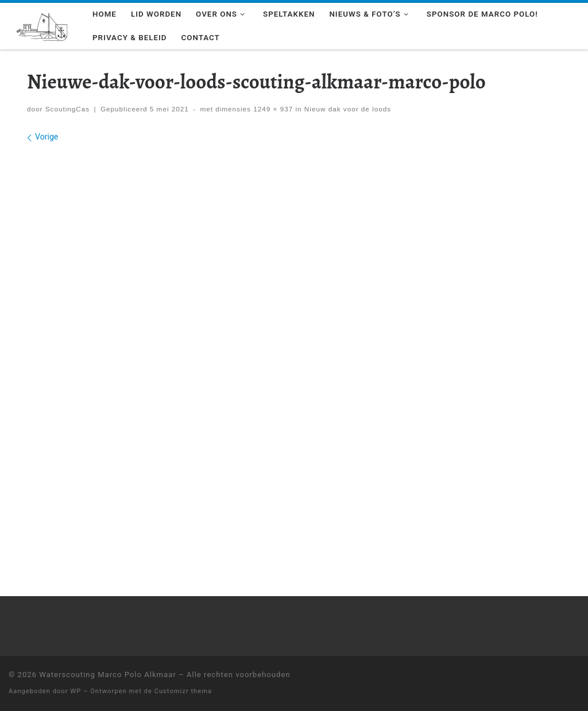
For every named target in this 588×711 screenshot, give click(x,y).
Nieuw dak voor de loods (347, 109)
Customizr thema (183, 691)
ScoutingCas (67, 109)
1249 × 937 (272, 109)
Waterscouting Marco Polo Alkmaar (108, 675)
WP (76, 691)
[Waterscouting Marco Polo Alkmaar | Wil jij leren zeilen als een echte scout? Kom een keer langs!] (42, 25)
